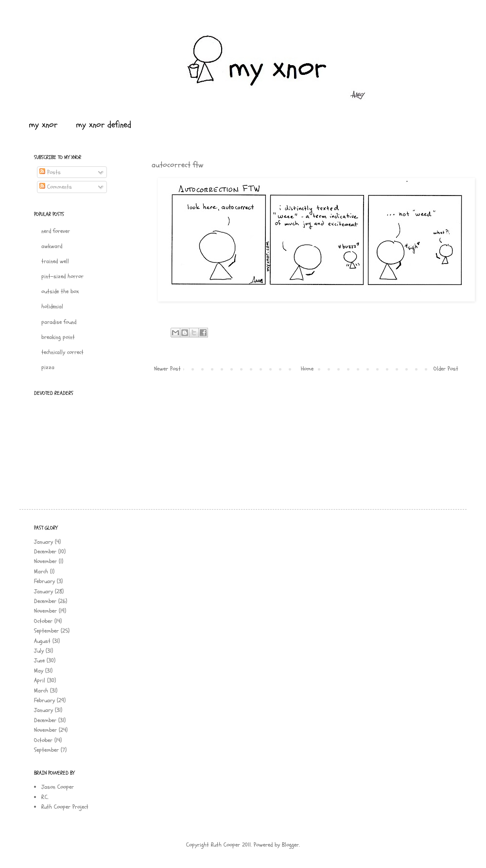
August (42, 641)
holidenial (52, 306)
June (39, 660)
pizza (48, 367)
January (43, 542)
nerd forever (56, 231)
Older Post (446, 369)
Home (307, 369)
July (39, 651)
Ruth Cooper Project (65, 807)
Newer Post (167, 369)
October (43, 621)
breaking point (58, 337)
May (39, 671)
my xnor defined (104, 125)
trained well (55, 261)
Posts (50, 172)
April (40, 680)
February (44, 581)
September (46, 631)
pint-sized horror (62, 276)
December (45, 551)
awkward (52, 246)
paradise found (59, 322)
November (45, 561)
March (41, 571)
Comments (56, 187)
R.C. (45, 797)
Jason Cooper (58, 787)
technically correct (62, 352)
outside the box (60, 291)
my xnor (43, 125)
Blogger (290, 845)
